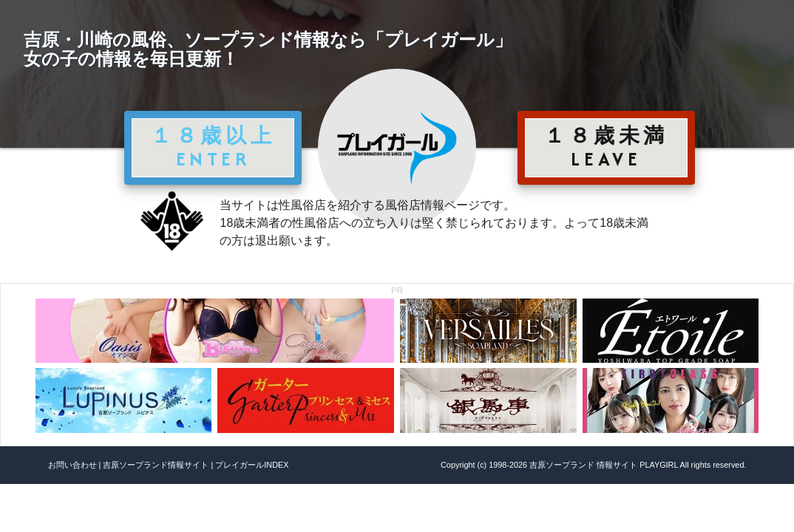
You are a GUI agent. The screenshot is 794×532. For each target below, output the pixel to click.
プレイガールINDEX (252, 465)
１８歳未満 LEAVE (606, 147)
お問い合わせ (72, 465)
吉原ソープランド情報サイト (156, 465)
